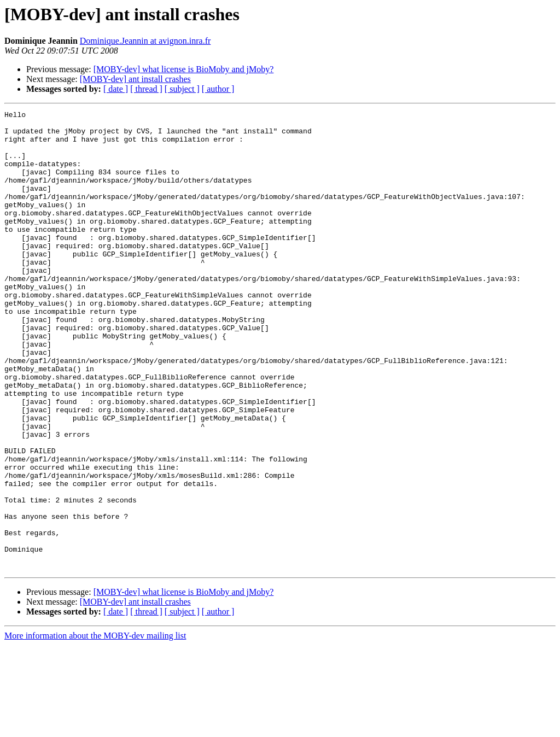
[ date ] (116, 89)
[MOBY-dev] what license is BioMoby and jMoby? (184, 69)
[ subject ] (182, 89)
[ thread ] (146, 89)
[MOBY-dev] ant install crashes (135, 79)
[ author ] (218, 89)
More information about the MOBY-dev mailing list (95, 727)
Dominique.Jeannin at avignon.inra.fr (145, 41)
